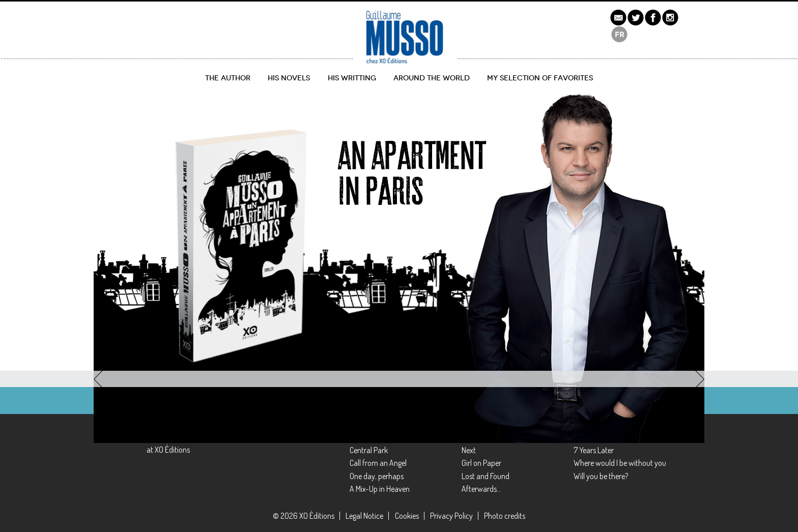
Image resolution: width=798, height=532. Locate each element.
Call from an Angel (378, 463)
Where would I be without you (620, 463)
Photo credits (505, 516)
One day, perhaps (377, 476)
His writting (352, 78)
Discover (134, 321)
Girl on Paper (481, 463)
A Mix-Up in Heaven (380, 489)
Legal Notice (364, 516)
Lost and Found (486, 476)
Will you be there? (601, 476)
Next (469, 450)
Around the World (432, 78)
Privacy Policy (451, 516)
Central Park (369, 450)
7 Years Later (594, 450)
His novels (289, 78)
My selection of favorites (540, 78)
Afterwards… (481, 489)
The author (228, 78)
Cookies (407, 516)
